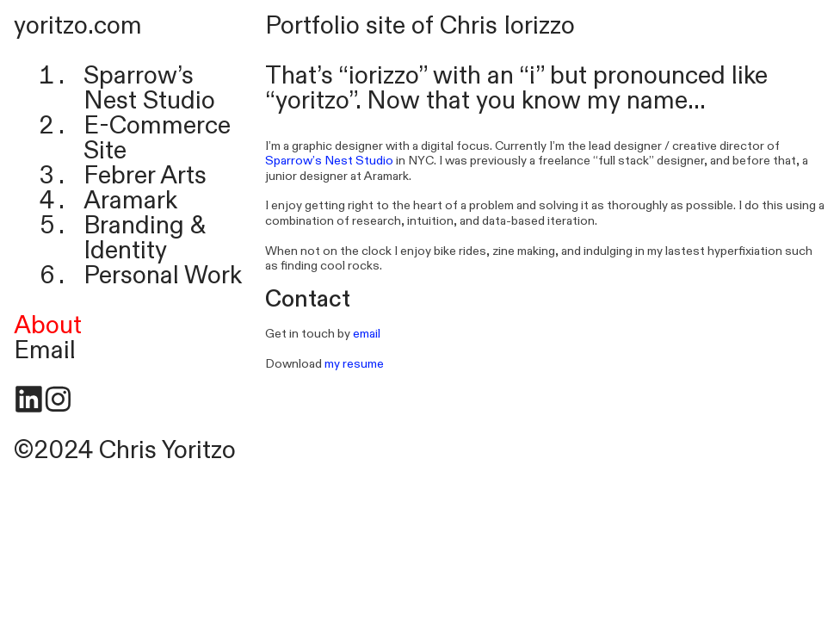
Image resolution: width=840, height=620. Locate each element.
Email (45, 350)
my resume (354, 364)
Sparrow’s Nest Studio (149, 88)
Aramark (130, 201)
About (48, 325)
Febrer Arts (145, 176)
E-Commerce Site (157, 138)
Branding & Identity (145, 238)
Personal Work (163, 276)
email (367, 334)
